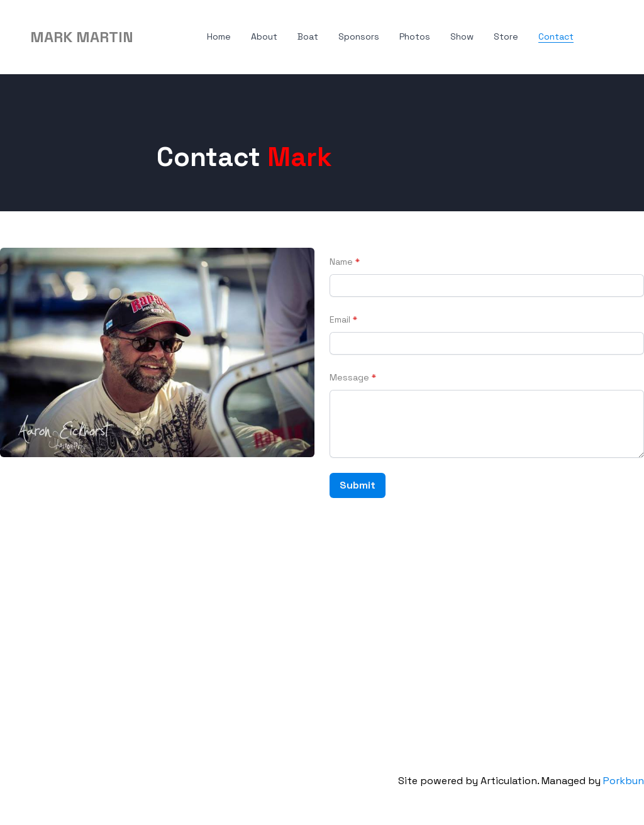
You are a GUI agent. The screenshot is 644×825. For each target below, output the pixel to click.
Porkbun (624, 781)
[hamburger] (148, 37)
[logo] (82, 37)
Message (349, 377)
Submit (358, 485)
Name (341, 262)
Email (340, 319)
